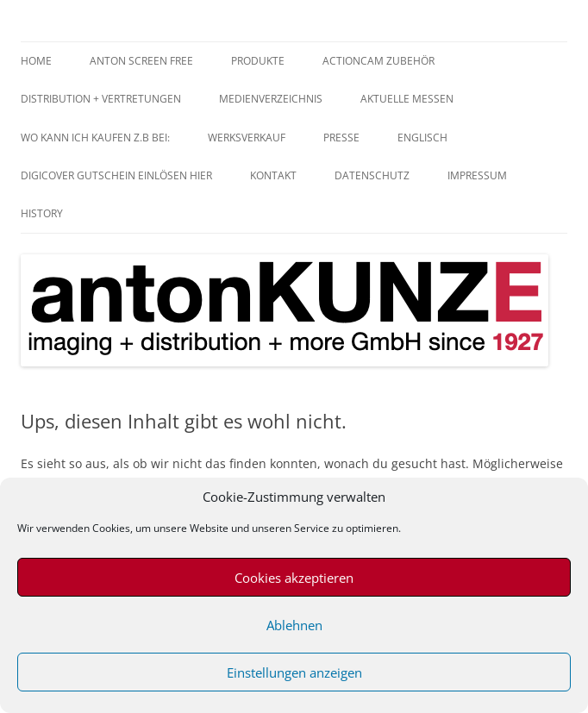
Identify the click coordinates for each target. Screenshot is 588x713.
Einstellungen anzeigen (294, 672)
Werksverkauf (247, 138)
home (36, 61)
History (42, 213)
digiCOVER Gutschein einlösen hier (116, 175)
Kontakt (273, 175)
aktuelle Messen (407, 99)
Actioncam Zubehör (378, 61)
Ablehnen (294, 625)
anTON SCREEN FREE (141, 61)
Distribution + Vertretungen (101, 99)
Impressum (477, 175)
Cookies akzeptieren (294, 578)
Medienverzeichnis (271, 99)
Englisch (422, 138)
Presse (341, 138)
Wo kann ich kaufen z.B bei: (95, 138)
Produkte (258, 61)
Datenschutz (372, 175)
